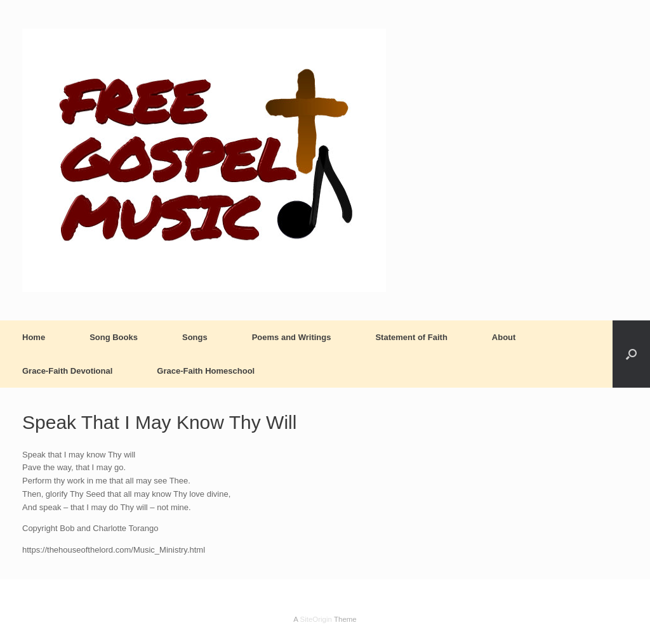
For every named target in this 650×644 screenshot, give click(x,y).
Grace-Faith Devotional (67, 371)
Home (34, 337)
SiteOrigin (316, 619)
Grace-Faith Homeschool (206, 371)
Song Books (114, 337)
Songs (195, 337)
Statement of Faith (411, 337)
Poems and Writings (292, 337)
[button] (631, 354)
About (504, 337)
